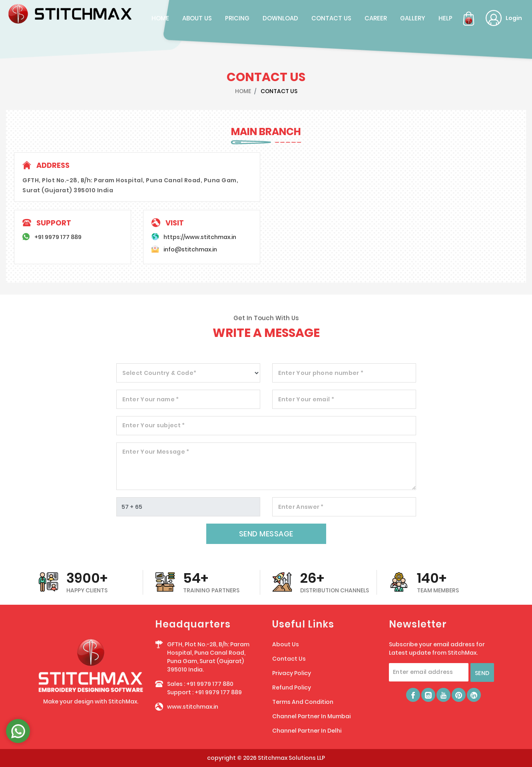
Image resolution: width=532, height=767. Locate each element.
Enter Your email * (306, 399)
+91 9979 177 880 (210, 684)
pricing (237, 18)
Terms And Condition (303, 702)
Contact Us (289, 659)
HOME (243, 91)
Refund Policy (292, 687)
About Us (286, 644)
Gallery (413, 18)
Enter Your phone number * (321, 373)
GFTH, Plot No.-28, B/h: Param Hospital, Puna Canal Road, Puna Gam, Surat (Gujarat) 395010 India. (208, 657)
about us (197, 18)
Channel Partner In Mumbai (311, 716)
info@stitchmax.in (190, 249)
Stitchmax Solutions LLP (291, 758)
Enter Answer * (301, 507)
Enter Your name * (151, 399)
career (376, 18)
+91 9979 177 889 (58, 237)
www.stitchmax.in (193, 707)
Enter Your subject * (154, 425)
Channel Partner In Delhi (307, 731)
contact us (331, 18)
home (160, 18)
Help (445, 18)
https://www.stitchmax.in (200, 237)
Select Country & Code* (159, 373)
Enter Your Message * (156, 452)
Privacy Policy (292, 673)
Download (280, 18)
